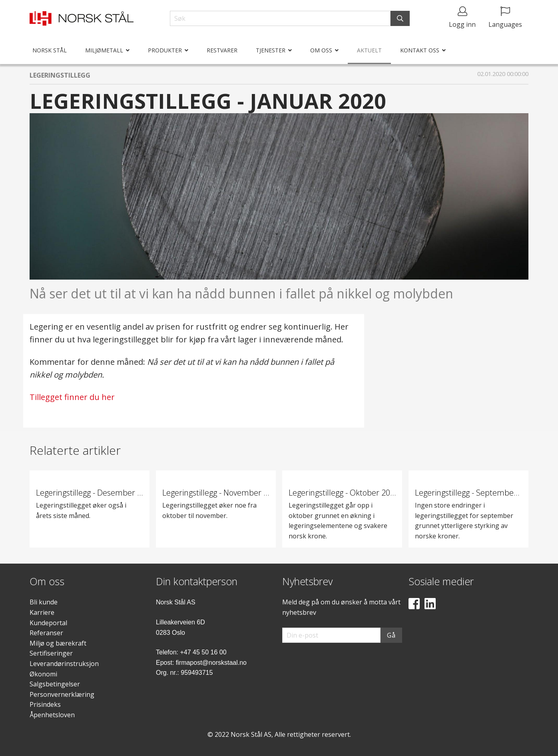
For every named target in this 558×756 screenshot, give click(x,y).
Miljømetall (104, 50)
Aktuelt (369, 50)
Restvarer (222, 50)
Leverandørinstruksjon (64, 664)
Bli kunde (44, 602)
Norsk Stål (50, 50)
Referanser (46, 633)
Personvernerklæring (62, 694)
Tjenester (271, 50)
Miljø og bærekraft (58, 643)
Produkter (165, 50)
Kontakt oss (420, 50)
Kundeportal (48, 623)
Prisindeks (45, 704)
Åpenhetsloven (52, 715)
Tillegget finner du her (72, 397)
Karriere (42, 612)
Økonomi (43, 674)
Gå (391, 635)
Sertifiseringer (51, 653)
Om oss (321, 50)
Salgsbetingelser (55, 684)
